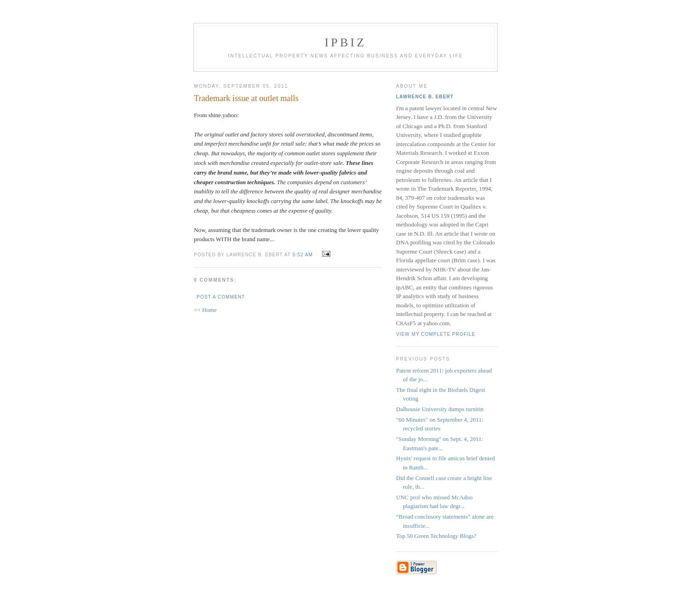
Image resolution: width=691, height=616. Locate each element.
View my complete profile (436, 334)
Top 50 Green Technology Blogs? (436, 536)
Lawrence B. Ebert (425, 97)
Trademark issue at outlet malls (246, 98)
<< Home (205, 310)
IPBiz (346, 42)
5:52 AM (303, 255)
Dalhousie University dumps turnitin (440, 409)
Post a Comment (221, 297)
